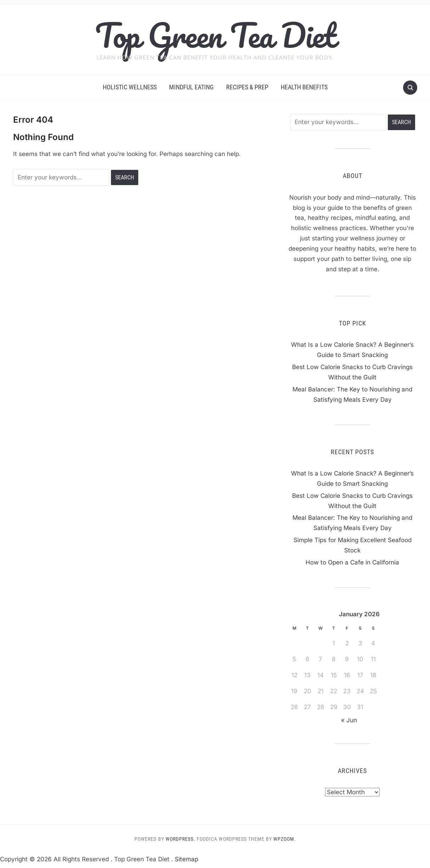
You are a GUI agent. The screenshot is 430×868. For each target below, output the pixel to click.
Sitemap (186, 859)
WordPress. (180, 839)
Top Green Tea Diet (215, 35)
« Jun (349, 720)
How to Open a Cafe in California (352, 562)
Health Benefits (304, 87)
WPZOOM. (285, 839)
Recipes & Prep (247, 87)
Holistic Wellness (130, 87)
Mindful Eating (191, 87)
